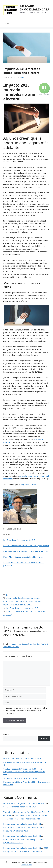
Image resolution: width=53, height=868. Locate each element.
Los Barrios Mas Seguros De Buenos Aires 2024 (24, 803)
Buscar (6, 734)
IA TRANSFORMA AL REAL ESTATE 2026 (20, 778)
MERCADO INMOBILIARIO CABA (35, 8)
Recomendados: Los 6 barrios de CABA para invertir (26, 546)
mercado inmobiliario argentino (29, 601)
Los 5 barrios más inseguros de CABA (20, 540)
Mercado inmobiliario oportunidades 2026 (22, 758)
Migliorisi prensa (29, 484)
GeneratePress (26, 865)
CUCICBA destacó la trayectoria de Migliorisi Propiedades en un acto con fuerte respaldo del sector (24, 772)
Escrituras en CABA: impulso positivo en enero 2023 (26, 551)
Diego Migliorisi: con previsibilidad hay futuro (23, 557)
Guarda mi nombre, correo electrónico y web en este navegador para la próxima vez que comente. (27, 711)
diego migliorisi (13, 598)
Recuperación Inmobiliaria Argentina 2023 (22, 824)
